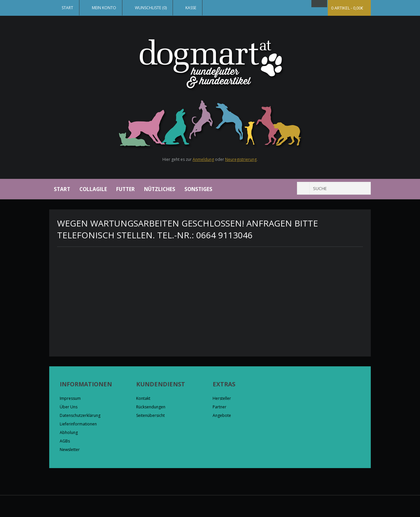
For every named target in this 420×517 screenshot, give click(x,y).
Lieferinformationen (78, 424)
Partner (220, 407)
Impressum (70, 398)
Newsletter (70, 450)
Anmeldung (203, 159)
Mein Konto (104, 8)
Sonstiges (198, 189)
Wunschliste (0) (151, 8)
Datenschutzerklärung (80, 415)
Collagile (93, 189)
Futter (126, 189)
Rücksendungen (151, 407)
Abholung (69, 432)
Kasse (191, 8)
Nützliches (160, 189)
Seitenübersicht (150, 415)
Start (67, 8)
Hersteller (222, 398)
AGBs (65, 441)
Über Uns (69, 407)
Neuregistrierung (241, 159)
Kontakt (143, 398)
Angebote (222, 415)
